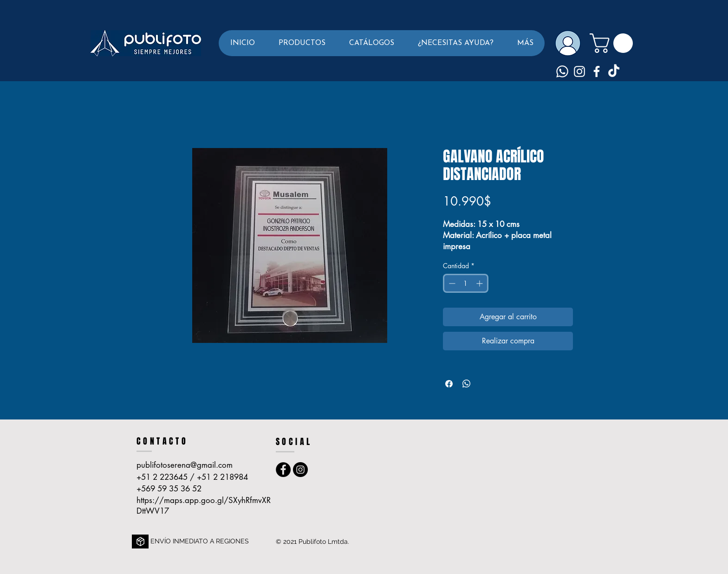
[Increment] (480, 283)
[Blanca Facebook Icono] (597, 71)
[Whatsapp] (562, 71)
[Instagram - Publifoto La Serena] (300, 470)
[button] (302, 43)
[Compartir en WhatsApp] (467, 384)
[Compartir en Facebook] (449, 384)
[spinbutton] (466, 283)
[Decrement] (451, 283)
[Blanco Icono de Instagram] (579, 71)
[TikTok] (614, 71)
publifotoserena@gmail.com (185, 465)
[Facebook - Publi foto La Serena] (283, 470)
